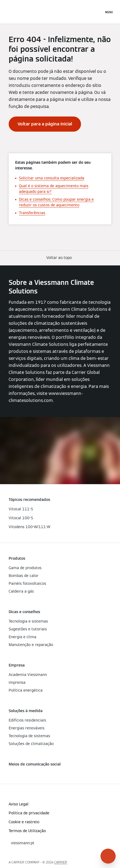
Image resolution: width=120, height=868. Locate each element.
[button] (60, 258)
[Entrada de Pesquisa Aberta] (97, 12)
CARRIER (61, 862)
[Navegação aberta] (109, 12)
